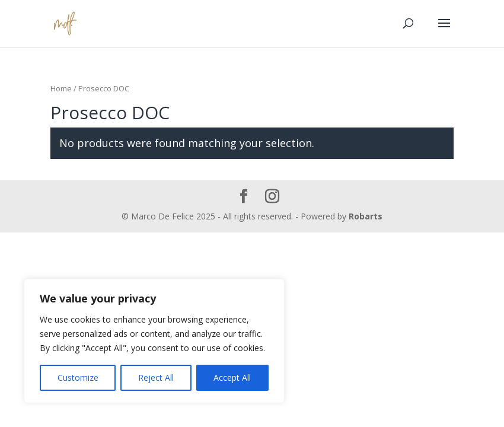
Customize (78, 377)
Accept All (232, 377)
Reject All (156, 377)
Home (61, 88)
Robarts (366, 216)
